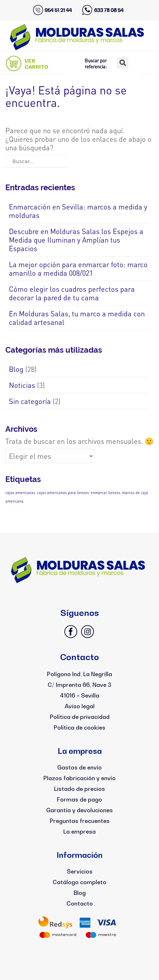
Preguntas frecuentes (80, 821)
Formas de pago (79, 799)
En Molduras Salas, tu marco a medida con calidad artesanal (77, 318)
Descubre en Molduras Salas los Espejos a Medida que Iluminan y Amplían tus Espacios (76, 240)
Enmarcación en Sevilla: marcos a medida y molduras (78, 211)
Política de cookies (79, 727)
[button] (123, 63)
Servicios (80, 871)
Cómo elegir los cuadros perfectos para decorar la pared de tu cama (72, 293)
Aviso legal (80, 706)
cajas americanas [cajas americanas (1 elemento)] (20, 493)
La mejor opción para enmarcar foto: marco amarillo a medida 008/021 (78, 269)
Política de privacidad (80, 717)
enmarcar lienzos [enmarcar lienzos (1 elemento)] (105, 493)
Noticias (22, 385)
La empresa (79, 831)
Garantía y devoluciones (79, 810)
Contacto (80, 903)
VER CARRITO (36, 64)
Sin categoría (30, 401)
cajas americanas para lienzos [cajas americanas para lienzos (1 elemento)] (63, 493)
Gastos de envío (79, 767)
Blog (16, 369)
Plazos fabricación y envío (79, 778)
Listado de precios (79, 789)
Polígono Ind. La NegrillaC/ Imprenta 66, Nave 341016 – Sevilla (79, 685)
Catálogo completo (79, 882)
